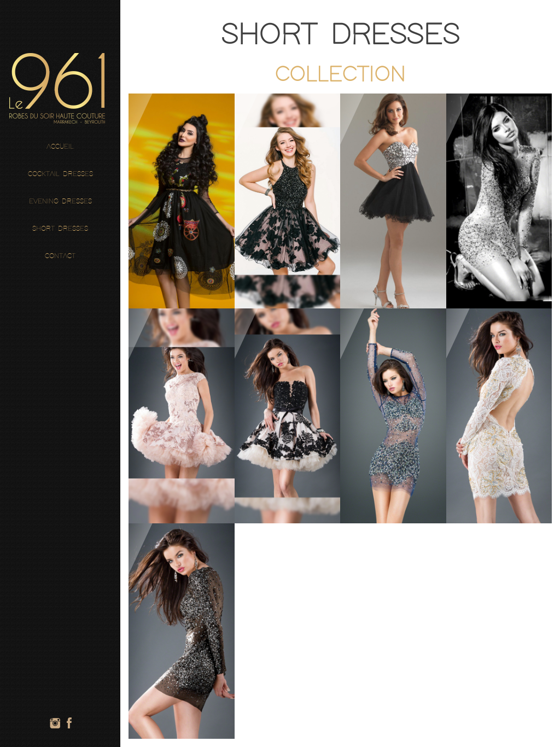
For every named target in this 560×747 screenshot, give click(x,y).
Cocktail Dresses (60, 174)
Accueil (60, 147)
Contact (60, 256)
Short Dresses (60, 229)
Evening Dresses (60, 202)
